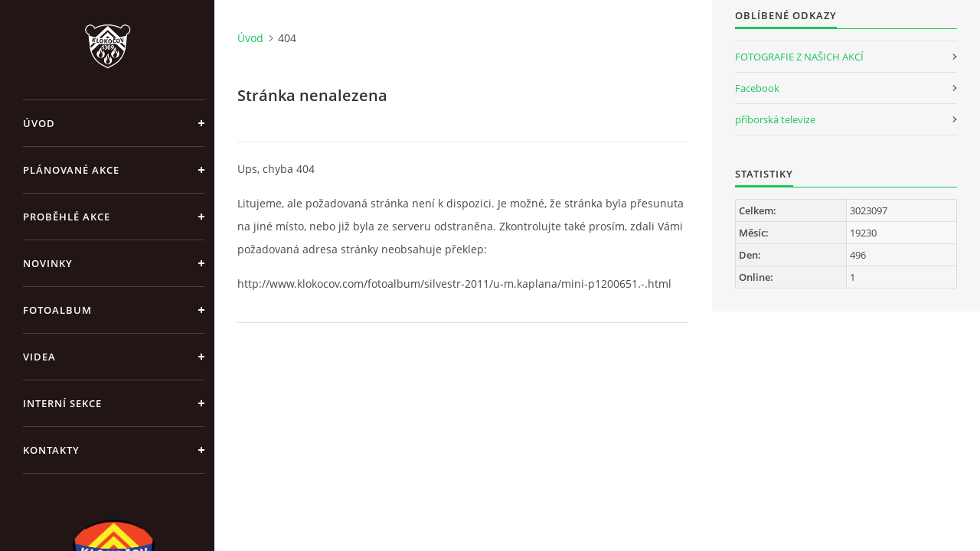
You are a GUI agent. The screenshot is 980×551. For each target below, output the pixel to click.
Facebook (757, 88)
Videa (39, 357)
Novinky (48, 263)
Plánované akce (71, 170)
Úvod (39, 123)
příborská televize (775, 119)
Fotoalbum (57, 310)
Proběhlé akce (67, 217)
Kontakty (51, 450)
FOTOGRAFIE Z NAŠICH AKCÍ (799, 57)
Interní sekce (62, 403)
